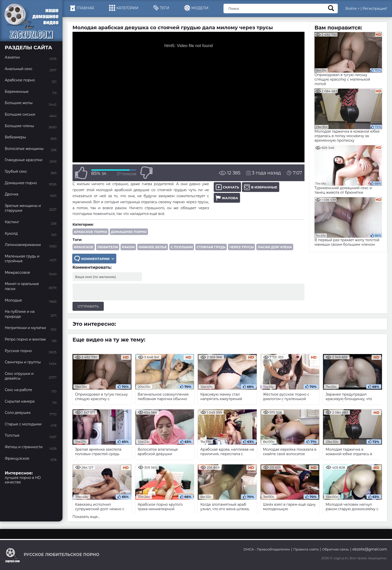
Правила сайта (306, 549)
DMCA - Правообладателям (267, 549)
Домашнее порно (129, 232)
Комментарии (94, 259)
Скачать (227, 187)
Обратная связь (335, 549)
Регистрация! (375, 9)
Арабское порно (90, 232)
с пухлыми (182, 247)
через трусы (241, 247)
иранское (84, 247)
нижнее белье (153, 247)
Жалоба (227, 198)
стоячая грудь (211, 247)
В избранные (261, 187)
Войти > (352, 9)
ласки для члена (275, 247)
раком (128, 247)
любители (108, 247)
